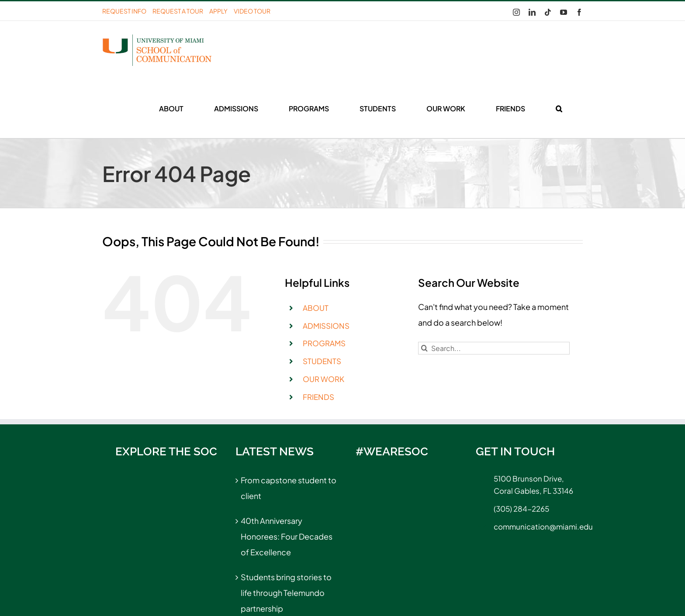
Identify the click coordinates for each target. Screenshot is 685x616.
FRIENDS (318, 397)
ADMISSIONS (326, 326)
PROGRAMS (324, 343)
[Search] (424, 348)
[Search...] (494, 348)
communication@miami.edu (538, 527)
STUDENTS (322, 361)
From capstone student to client (289, 488)
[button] (559, 109)
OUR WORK (323, 379)
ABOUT (316, 308)
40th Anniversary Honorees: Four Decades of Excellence (287, 536)
